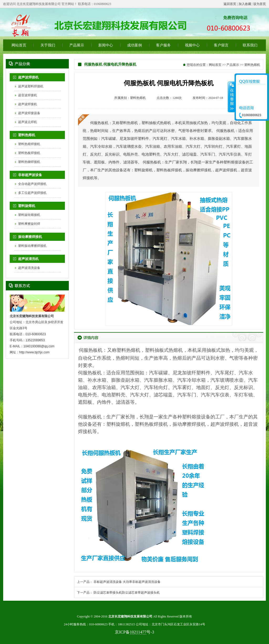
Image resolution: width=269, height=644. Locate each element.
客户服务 (163, 45)
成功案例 (134, 45)
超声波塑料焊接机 (31, 86)
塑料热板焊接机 (29, 153)
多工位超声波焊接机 (32, 193)
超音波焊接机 (28, 95)
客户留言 (221, 45)
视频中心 (192, 45)
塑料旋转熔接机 (29, 215)
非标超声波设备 (30, 175)
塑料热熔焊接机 (29, 144)
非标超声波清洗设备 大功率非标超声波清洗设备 (127, 582)
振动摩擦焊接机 (30, 237)
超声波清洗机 (28, 259)
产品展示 (77, 45)
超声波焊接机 (28, 77)
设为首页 (260, 4)
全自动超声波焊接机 (32, 184)
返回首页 (230, 4)
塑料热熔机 (27, 135)
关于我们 (48, 45)
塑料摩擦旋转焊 (29, 224)
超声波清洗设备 (29, 268)
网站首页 (19, 45)
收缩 (231, 97)
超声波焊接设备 (29, 113)
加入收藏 (245, 4)
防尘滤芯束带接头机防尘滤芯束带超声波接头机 (127, 593)
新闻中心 (106, 45)
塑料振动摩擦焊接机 (32, 246)
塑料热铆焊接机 (29, 162)
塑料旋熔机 (27, 206)
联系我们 (250, 45)
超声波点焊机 (28, 122)
